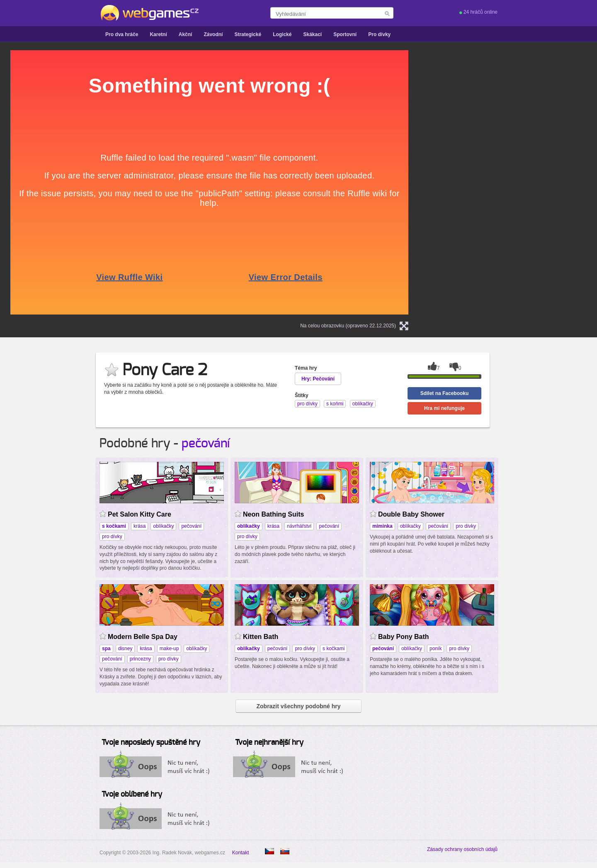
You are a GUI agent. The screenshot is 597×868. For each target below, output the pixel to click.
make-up (169, 649)
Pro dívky (379, 34)
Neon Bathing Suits (273, 514)
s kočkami (334, 649)
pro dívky (112, 536)
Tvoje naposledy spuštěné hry (151, 743)
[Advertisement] (524, 102)
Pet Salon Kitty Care (140, 514)
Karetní (158, 34)
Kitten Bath (261, 637)
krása (140, 526)
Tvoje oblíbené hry (132, 795)
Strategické (248, 34)
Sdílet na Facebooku (445, 393)
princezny (140, 659)
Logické (282, 34)
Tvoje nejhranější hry (269, 743)
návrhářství (299, 526)
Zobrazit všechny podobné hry (298, 706)
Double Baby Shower (411, 514)
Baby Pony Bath (404, 637)
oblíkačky (163, 526)
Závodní (213, 34)
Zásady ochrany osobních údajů (462, 849)
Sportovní (345, 34)
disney (125, 649)
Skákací (312, 34)
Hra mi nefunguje (444, 408)
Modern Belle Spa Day (143, 637)
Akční (186, 34)
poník (436, 649)
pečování (206, 444)
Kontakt (241, 853)
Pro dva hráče (122, 34)
